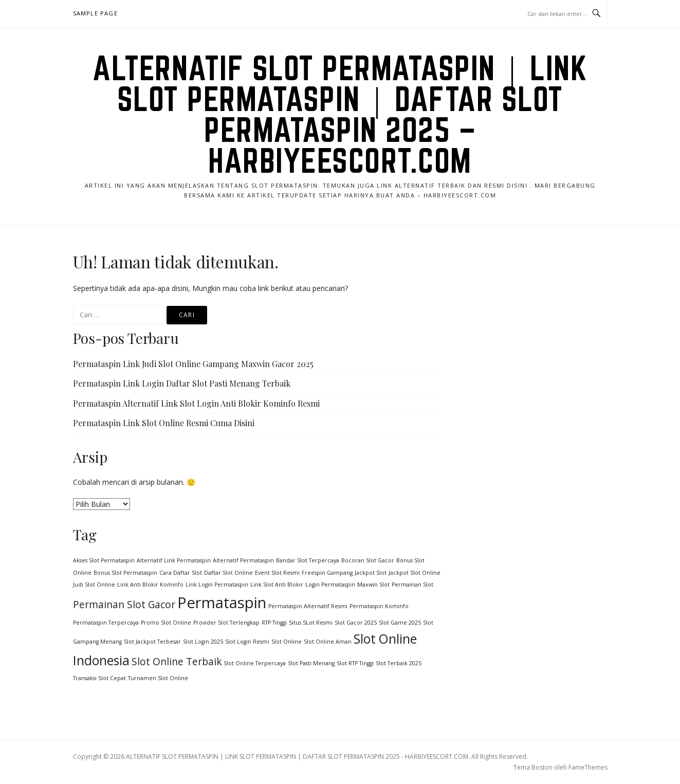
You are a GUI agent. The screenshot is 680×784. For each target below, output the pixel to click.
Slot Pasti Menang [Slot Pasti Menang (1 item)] (311, 663)
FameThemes (588, 767)
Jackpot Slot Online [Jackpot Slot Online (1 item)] (415, 573)
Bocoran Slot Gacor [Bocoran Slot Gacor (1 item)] (368, 560)
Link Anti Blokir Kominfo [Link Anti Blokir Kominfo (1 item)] (150, 585)
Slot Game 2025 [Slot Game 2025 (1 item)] (400, 623)
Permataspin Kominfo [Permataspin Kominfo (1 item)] (379, 606)
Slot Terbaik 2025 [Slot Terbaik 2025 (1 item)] (399, 663)
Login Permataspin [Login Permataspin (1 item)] (330, 585)
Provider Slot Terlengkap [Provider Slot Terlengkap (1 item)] (226, 623)
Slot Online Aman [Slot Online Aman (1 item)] (328, 642)
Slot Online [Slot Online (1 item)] (287, 642)
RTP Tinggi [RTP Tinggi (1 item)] (274, 623)
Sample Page (95, 13)
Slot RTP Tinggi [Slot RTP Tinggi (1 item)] (355, 663)
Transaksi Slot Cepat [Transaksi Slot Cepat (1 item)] (99, 678)
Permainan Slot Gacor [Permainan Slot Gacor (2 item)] (124, 605)
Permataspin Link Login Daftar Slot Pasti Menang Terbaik (182, 383)
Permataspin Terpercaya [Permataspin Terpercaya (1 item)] (106, 623)
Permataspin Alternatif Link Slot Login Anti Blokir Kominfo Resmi (196, 403)
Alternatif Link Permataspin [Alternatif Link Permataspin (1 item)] (174, 560)
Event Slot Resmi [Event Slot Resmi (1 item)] (277, 573)
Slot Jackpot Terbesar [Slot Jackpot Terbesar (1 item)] (152, 642)
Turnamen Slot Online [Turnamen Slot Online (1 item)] (158, 678)
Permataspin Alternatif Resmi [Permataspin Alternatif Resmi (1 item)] (308, 606)
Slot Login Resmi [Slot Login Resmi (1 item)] (247, 642)
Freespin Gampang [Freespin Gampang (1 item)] (327, 573)
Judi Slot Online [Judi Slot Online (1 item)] (94, 585)
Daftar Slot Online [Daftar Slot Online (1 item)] (228, 573)
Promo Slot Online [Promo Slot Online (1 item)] (166, 623)
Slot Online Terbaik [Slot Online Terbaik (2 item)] (177, 662)
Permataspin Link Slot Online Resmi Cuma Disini (164, 423)
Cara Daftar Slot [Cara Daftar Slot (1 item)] (181, 573)
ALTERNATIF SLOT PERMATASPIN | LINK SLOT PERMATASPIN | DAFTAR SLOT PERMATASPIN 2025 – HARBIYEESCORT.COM (340, 114)
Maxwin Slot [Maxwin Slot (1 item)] (373, 585)
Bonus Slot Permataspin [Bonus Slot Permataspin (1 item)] (125, 573)
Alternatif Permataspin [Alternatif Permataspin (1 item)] (243, 560)
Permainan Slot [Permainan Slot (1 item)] (412, 585)
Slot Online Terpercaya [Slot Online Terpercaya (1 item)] (255, 663)
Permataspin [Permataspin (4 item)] (222, 603)
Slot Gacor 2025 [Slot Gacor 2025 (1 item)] (356, 623)
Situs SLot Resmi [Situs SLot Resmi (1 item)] (311, 623)
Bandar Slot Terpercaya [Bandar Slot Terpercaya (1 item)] (308, 560)
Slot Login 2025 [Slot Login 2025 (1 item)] (203, 642)
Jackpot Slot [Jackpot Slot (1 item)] (371, 573)
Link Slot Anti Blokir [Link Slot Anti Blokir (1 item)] (277, 585)
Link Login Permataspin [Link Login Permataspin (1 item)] (217, 585)
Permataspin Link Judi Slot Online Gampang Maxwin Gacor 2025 (193, 364)
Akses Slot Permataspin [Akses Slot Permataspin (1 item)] (104, 560)
